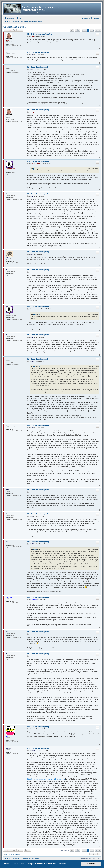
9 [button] (93, 30)
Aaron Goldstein (10, 169)
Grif (7, 258)
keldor (7, 359)
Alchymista (9, 597)
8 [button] (91, 30)
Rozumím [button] (91, 864)
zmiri (7, 542)
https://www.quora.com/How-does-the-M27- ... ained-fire (46, 779)
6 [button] (85, 30)
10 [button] (96, 30)
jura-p (7, 40)
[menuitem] (19, 18)
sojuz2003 (8, 748)
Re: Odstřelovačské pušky (40, 34)
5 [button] (83, 30)
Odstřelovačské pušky (15, 27)
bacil (7, 736)
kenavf (7, 67)
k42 (7, 52)
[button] (72, 30)
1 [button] (79, 30)
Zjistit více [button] (62, 864)
